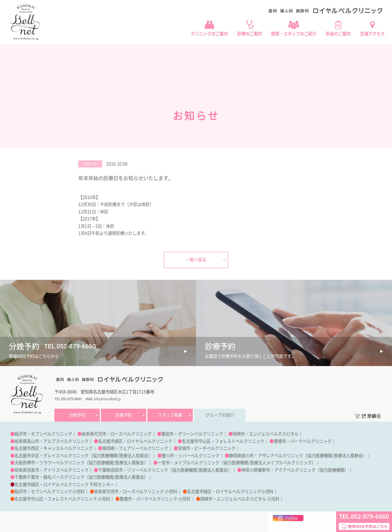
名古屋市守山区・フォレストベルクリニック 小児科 (62, 499)
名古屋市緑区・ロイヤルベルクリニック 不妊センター (64, 484)
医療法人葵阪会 (129, 463)
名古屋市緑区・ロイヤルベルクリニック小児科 (230, 492)
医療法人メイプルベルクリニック (281, 463)
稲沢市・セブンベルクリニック (43, 434)
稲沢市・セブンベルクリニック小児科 (49, 492)
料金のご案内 (338, 34)
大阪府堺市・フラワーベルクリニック (49, 463)
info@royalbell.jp (107, 399)
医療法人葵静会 (348, 456)
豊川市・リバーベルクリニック (190, 456)
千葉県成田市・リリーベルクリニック (133, 470)
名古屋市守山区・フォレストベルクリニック (223, 441)
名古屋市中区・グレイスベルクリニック (52, 456)
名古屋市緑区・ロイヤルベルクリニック (135, 441)
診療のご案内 (250, 34)
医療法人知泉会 (134, 456)
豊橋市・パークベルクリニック (303, 441)
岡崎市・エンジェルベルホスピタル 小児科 (240, 499)
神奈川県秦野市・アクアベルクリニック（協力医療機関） (295, 470)
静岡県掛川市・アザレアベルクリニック (266, 456)
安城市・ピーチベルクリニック (207, 448)
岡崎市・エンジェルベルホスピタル (265, 434)
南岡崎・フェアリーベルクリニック (135, 448)
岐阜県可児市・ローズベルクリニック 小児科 (136, 492)
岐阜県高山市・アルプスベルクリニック (52, 441)
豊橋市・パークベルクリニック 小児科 (155, 499)
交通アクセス (372, 34)
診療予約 (124, 415)
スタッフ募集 (170, 415)
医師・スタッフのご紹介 (294, 34)
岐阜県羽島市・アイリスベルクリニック (52, 470)
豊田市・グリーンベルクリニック (192, 434)
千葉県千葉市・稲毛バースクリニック (49, 477)
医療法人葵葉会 (213, 470)
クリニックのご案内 (209, 34)
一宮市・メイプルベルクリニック (188, 463)
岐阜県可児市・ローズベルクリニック (117, 434)
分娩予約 (77, 415)
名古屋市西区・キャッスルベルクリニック (54, 448)
